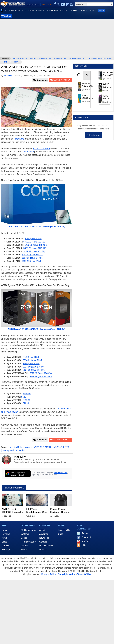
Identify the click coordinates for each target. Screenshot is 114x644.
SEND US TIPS (47, 5)
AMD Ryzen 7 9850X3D (77, 58)
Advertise (44, 534)
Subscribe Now (93, 135)
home (5, 62)
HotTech (43, 550)
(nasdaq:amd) (8, 450)
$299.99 (27, 403)
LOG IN (30, 5)
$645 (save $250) (33, 239)
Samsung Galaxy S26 (20, 58)
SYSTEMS (29, 10)
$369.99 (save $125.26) (35, 248)
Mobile (24, 538)
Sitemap (6, 550)
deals (10, 447)
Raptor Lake (28, 152)
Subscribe (6, 16)
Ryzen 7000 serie (41, 148)
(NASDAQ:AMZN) (43, 447)
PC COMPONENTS (14, 10)
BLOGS (93, 10)
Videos (24, 550)
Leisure (24, 546)
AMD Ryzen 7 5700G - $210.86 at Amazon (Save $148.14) (36, 329)
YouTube (86, 541)
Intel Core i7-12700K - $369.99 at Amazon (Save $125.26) (37, 227)
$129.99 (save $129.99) (41, 376)
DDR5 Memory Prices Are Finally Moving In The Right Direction (107, 97)
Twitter (85, 533)
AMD (17, 447)
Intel (22, 447)
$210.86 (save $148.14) (41, 373)
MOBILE (40, 10)
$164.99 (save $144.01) (34, 370)
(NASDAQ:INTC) (61, 447)
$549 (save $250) (31, 357)
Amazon (29, 447)
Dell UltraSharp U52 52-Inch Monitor (100, 58)
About (42, 530)
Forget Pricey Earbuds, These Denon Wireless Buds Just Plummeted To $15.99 (59, 511)
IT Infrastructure (28, 542)
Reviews (6, 534)
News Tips (44, 538)
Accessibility (64, 530)
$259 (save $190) (31, 364)
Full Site (6, 546)
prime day (20, 450)
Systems (25, 534)
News (16, 62)
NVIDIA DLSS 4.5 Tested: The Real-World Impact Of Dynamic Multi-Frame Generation (108, 86)
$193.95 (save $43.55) (33, 258)
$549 (24, 397)
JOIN (37, 5)
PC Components (28, 530)
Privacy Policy (46, 546)
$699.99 (27, 394)
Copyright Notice (67, 574)
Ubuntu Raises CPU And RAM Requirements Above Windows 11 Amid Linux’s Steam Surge (88, 97)
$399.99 (27, 400)
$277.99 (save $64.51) (34, 251)
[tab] (79, 75)
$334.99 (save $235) (33, 360)
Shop (102, 10)
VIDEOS (83, 10)
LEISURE (73, 10)
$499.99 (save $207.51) (35, 242)
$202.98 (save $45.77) (33, 255)
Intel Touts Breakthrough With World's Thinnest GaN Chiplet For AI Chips (36, 511)
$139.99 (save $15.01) (33, 261)
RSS (84, 545)
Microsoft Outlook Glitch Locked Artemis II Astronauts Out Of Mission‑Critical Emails (89, 85)
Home (5, 530)
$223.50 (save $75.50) (34, 367)
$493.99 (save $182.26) (36, 245)
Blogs (4, 542)
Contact (43, 542)
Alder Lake (19, 139)
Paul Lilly (20, 457)
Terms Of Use (84, 574)
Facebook (86, 537)
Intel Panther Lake (60, 58)
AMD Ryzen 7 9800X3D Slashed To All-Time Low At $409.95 (12, 511)
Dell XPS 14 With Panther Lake (41, 58)
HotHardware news (61, 473)
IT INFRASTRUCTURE (57, 10)
